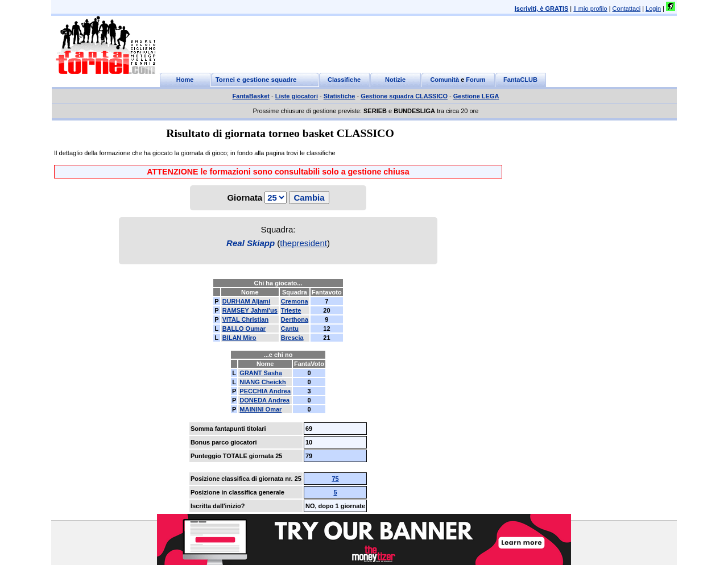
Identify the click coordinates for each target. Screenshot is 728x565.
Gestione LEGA (476, 96)
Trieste (291, 310)
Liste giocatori (297, 96)
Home (185, 80)
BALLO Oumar (244, 329)
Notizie (395, 80)
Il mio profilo (590, 9)
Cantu (290, 329)
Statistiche (340, 96)
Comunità (444, 80)
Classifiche (344, 80)
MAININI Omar (260, 409)
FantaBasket (251, 96)
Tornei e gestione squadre (256, 80)
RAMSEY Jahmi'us (250, 310)
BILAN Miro (239, 338)
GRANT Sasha (261, 373)
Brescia (292, 338)
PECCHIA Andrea (265, 391)
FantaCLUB (520, 80)
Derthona (295, 319)
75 (335, 479)
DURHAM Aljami (247, 301)
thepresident (303, 243)
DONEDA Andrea (264, 400)
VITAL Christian (246, 319)
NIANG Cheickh (262, 382)
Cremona (295, 301)
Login (653, 9)
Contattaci (627, 9)
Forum (475, 80)
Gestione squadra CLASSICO (404, 96)
